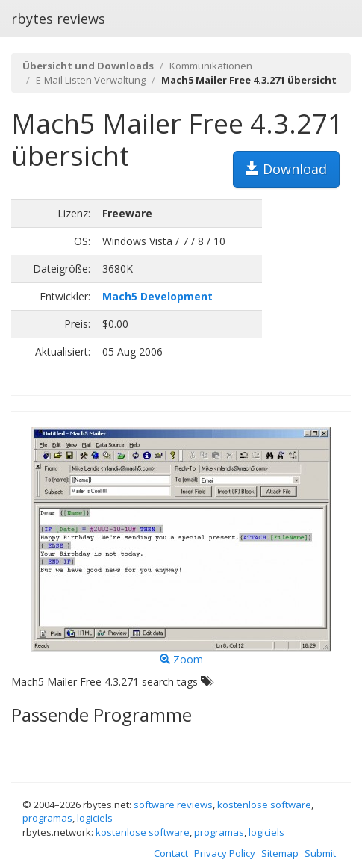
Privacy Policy (225, 853)
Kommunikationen (211, 66)
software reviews (173, 805)
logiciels (95, 818)
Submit (320, 853)
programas (47, 818)
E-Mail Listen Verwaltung (91, 80)
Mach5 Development (157, 296)
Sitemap (280, 853)
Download (286, 169)
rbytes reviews (58, 19)
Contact (171, 853)
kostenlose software (264, 805)
